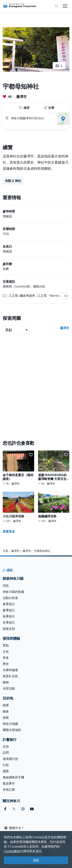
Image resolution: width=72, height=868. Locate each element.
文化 (6, 651)
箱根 (6, 718)
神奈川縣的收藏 (13, 592)
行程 (6, 765)
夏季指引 (9, 610)
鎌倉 (6, 711)
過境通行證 (10, 759)
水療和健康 (10, 670)
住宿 (6, 746)
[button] (31, 455)
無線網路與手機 (13, 777)
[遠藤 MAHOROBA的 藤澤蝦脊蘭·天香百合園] (54, 468)
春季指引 (9, 604)
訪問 (6, 753)
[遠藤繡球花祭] (54, 507)
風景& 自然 (10, 676)
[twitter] (14, 809)
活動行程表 (10, 598)
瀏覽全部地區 (12, 730)
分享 (49, 108)
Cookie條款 (12, 851)
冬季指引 (9, 623)
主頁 (5, 551)
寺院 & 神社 (13, 181)
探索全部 (9, 629)
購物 (6, 682)
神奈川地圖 (10, 724)
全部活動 (9, 688)
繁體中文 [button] (13, 828)
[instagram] (23, 809)
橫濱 (6, 705)
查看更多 (9, 531)
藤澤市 (22, 97)
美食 (6, 658)
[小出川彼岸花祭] (18, 507)
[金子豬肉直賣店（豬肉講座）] (18, 468)
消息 (6, 586)
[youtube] (32, 809)
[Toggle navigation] (65, 6)
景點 (6, 645)
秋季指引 (9, 616)
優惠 (6, 771)
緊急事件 (9, 783)
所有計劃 (9, 790)
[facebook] (5, 809)
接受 (36, 860)
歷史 (6, 664)
